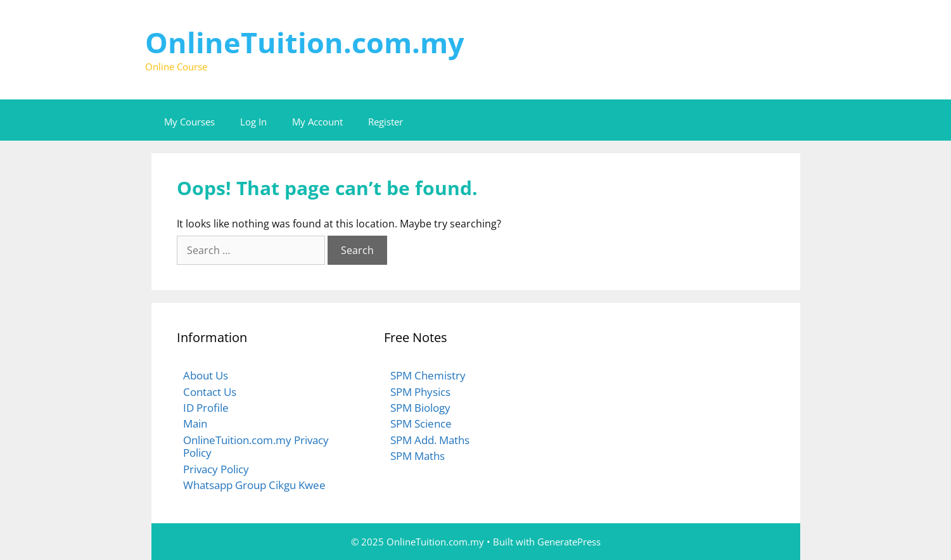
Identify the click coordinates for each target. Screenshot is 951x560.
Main (195, 423)
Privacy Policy (216, 469)
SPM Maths (418, 456)
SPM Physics (420, 392)
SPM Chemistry (428, 375)
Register (386, 122)
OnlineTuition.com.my (305, 42)
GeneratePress (569, 542)
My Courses (189, 122)
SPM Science (421, 423)
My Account (317, 122)
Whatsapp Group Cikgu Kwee (254, 485)
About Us (206, 375)
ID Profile (206, 408)
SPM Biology (420, 408)
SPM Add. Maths (430, 440)
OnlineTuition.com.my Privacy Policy (256, 446)
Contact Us (210, 392)
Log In (253, 122)
